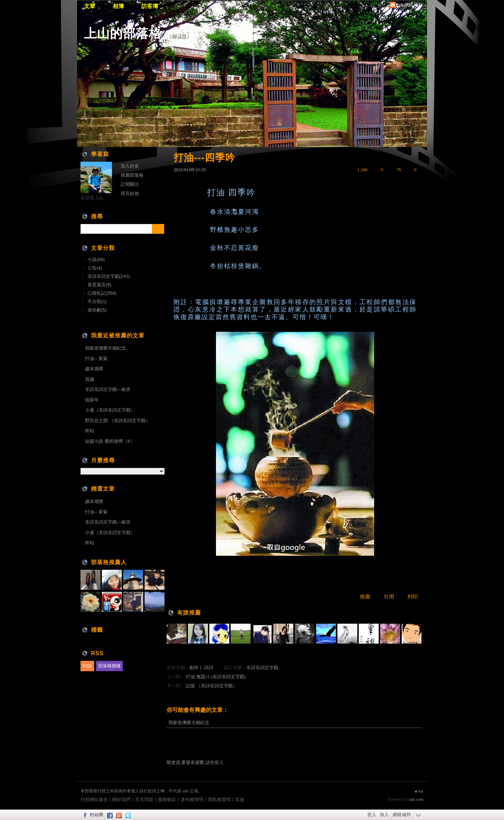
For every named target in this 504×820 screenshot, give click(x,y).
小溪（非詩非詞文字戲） (110, 410)
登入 (372, 815)
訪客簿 (150, 6)
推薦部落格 (132, 175)
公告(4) (95, 268)
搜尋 (158, 229)
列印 (413, 597)
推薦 (365, 597)
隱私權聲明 (219, 800)
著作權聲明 (192, 800)
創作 (194, 668)
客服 (240, 800)
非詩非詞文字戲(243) (109, 276)
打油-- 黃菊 (96, 359)
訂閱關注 (130, 184)
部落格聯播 (109, 666)
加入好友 (130, 166)
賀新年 (92, 400)
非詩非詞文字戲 (262, 668)
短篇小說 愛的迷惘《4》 (110, 441)
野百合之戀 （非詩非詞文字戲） (118, 420)
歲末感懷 (94, 369)
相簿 (118, 6)
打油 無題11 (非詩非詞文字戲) (216, 677)
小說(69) (96, 260)
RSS (87, 666)
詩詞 (209, 668)
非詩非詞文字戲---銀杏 (108, 389)
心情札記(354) (102, 293)
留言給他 (130, 193)
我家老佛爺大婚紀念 (189, 723)
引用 (389, 597)
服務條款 (167, 800)
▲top (419, 791)
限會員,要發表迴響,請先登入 (195, 762)
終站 (90, 431)
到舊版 (179, 36)
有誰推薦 (189, 613)
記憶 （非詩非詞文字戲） (211, 686)
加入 (384, 815)
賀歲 (90, 379)
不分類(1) (97, 302)
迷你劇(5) (97, 310)
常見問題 (144, 800)
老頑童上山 (92, 198)
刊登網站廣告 (94, 800)
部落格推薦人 (109, 562)
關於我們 (121, 800)
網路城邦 (402, 815)
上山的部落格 (123, 33)
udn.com (416, 799)
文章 (90, 6)
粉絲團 (96, 815)
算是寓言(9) (99, 285)
